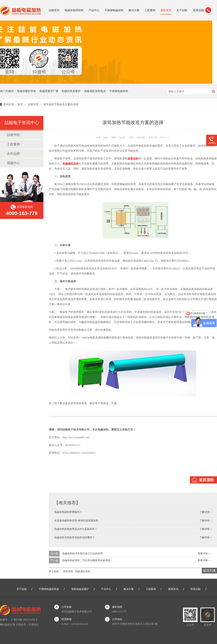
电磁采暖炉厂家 (49, 91)
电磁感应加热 (83, 571)
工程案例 (150, 10)
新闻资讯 (166, 10)
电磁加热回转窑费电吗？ (68, 512)
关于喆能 (182, 10)
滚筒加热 (68, 571)
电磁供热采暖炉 (71, 91)
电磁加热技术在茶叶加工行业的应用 (82, 554)
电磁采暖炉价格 (26, 91)
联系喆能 (199, 10)
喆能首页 (54, 10)
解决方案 (134, 10)
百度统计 (34, 625)
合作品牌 (13, 154)
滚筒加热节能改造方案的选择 (61, 104)
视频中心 (13, 163)
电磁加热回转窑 (74, 10)
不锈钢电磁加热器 (49, 589)
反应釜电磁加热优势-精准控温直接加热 (76, 521)
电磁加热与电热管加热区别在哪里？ (75, 538)
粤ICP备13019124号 (24, 620)
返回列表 (209, 571)
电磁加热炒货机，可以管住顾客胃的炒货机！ (88, 560)
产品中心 (94, 10)
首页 (21, 104)
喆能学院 (33, 104)
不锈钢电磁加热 (114, 10)
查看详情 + (204, 554)
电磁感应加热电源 (95, 91)
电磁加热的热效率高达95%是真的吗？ (76, 529)
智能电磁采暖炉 (80, 589)
